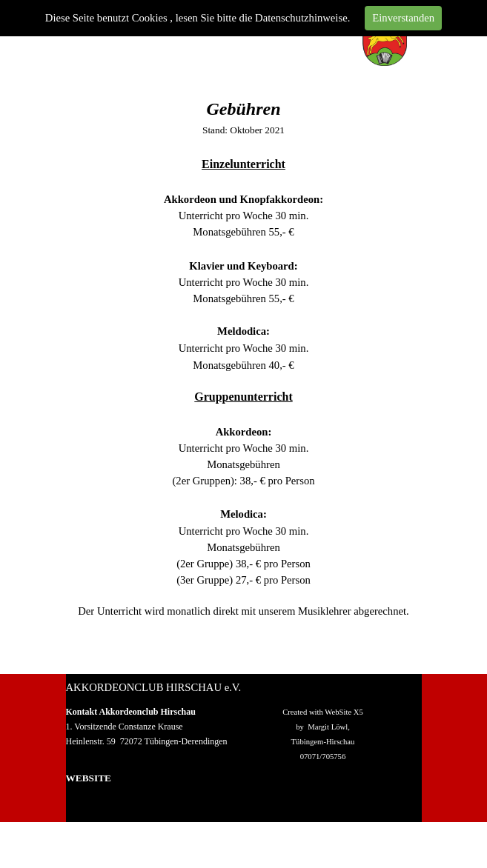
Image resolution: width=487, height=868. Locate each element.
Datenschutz (352, 800)
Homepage (87, 794)
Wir (73, 809)
